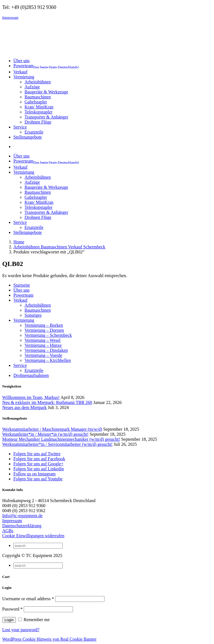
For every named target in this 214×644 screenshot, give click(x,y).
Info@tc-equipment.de (22, 516)
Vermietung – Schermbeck (48, 335)
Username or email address (28, 599)
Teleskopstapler (38, 112)
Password (12, 609)
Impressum (10, 17)
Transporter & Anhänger (46, 117)
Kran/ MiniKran (39, 107)
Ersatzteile (34, 132)
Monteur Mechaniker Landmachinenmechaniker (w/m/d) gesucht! (61, 439)
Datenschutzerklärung (22, 526)
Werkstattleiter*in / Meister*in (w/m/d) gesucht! (45, 434)
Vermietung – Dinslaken (46, 350)
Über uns (21, 290)
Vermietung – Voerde (43, 355)
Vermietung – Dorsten (44, 330)
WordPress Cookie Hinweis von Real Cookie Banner (49, 639)
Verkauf (20, 300)
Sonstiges (33, 315)
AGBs (8, 531)
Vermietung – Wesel (42, 340)
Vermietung (24, 320)
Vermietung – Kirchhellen (48, 360)
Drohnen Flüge (38, 122)
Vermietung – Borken (44, 325)
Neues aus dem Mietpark (25, 407)
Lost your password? (21, 630)
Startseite (22, 285)
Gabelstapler (36, 102)
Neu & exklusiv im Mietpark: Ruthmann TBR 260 (47, 402)
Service (20, 365)
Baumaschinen (38, 97)
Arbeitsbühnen (38, 82)
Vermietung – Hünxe (43, 345)
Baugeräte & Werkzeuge (46, 92)
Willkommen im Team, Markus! (31, 397)
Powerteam (23, 295)
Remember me (34, 620)
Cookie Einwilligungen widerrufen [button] (33, 536)
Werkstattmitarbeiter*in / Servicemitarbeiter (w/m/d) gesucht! (57, 444)
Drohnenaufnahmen (31, 375)
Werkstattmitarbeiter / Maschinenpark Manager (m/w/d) (52, 429)
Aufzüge (32, 87)
